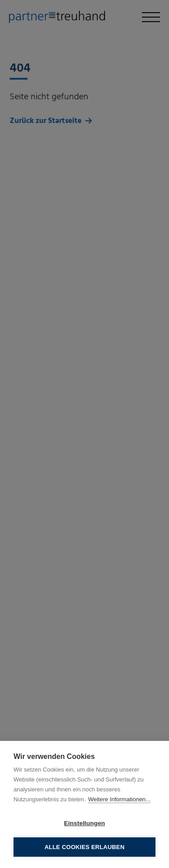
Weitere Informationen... (119, 799)
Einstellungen (84, 823)
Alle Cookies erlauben (85, 847)
